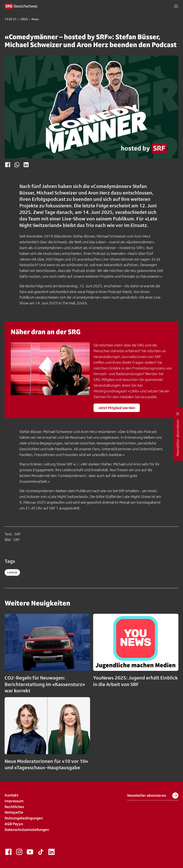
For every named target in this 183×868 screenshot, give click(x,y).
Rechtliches (14, 807)
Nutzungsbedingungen (24, 818)
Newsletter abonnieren (153, 796)
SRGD (24, 19)
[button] (176, 6)
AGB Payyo (14, 824)
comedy (12, 572)
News (35, 19)
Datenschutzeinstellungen (27, 830)
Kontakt (12, 795)
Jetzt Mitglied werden (117, 408)
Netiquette (14, 812)
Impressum (14, 801)
